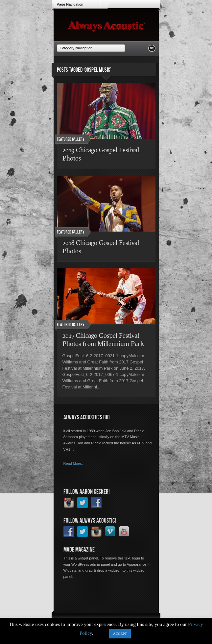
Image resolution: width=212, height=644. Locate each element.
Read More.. (73, 463)
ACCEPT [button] (120, 633)
